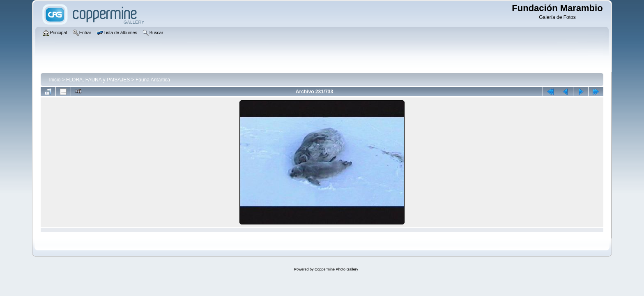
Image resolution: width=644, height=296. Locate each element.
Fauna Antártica (153, 80)
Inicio (55, 80)
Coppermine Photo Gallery (336, 269)
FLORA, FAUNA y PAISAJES (98, 80)
